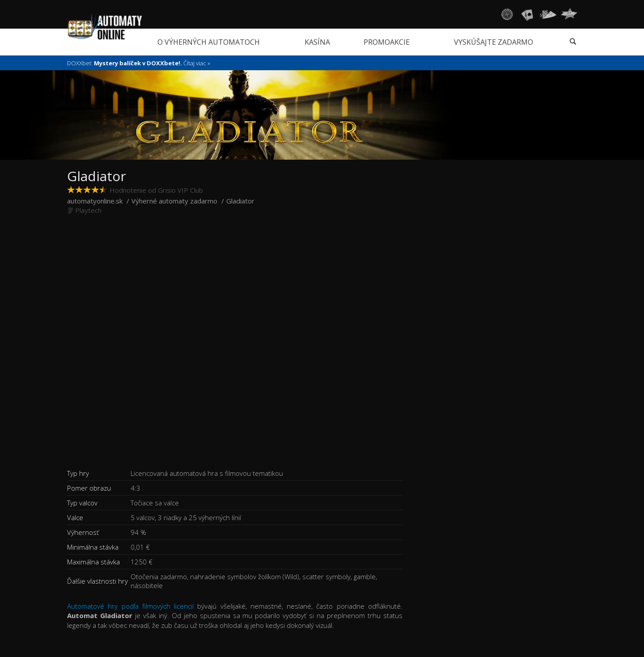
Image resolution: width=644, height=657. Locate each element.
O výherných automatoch (209, 42)
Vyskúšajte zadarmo (494, 42)
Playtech (88, 210)
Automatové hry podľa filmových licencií (130, 606)
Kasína (317, 42)
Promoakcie (387, 42)
